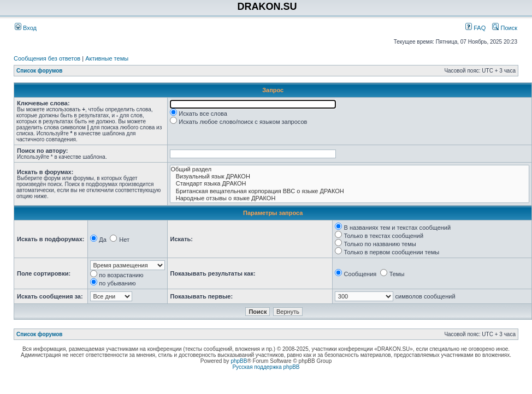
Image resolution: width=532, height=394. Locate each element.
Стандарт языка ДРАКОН (350, 184)
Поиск (505, 28)
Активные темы (107, 58)
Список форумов (40, 71)
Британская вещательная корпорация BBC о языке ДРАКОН (350, 191)
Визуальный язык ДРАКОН (350, 177)
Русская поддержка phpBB (266, 367)
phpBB (239, 361)
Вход (26, 28)
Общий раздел (350, 169)
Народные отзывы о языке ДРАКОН (350, 198)
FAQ (475, 28)
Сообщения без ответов (47, 58)
